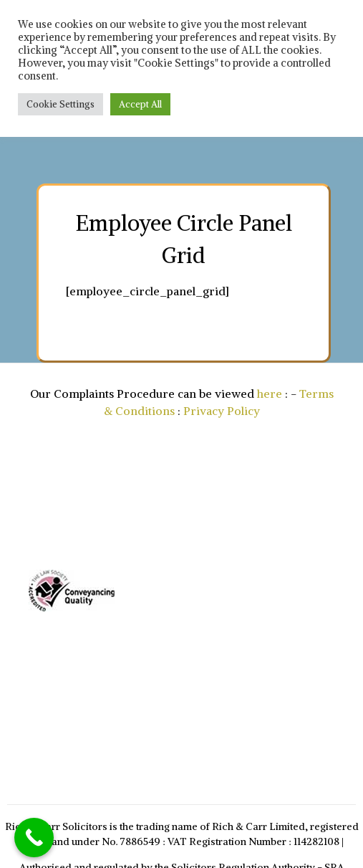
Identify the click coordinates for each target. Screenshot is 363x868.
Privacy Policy (222, 411)
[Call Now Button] (34, 838)
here (270, 394)
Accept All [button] (140, 104)
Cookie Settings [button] (60, 104)
